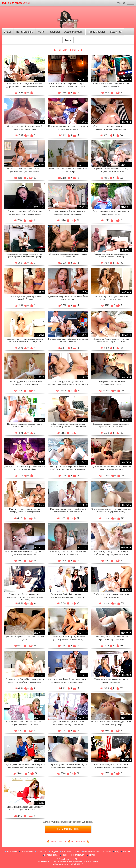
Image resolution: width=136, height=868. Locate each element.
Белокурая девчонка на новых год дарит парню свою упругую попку (111, 510)
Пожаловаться (78, 855)
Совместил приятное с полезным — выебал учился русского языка (111, 127)
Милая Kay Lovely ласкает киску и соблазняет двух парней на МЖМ (111, 553)
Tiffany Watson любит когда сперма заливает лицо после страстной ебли (68, 425)
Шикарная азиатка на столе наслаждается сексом (111, 383)
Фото (41, 32)
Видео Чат (116, 32)
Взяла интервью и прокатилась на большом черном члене (111, 298)
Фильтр (68, 40)
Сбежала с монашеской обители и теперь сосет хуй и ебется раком (25, 212)
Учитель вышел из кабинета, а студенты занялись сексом (68, 340)
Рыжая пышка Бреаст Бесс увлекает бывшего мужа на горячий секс (25, 808)
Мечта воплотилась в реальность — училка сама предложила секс (25, 170)
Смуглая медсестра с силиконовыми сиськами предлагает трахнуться (25, 340)
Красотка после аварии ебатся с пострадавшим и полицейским (25, 510)
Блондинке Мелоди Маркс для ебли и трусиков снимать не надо (25, 723)
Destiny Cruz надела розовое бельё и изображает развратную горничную (68, 468)
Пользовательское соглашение (97, 852)
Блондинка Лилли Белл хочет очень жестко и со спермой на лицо (111, 340)
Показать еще (68, 829)
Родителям (42, 852)
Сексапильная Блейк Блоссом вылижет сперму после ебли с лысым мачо (25, 680)
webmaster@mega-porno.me (86, 861)
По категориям (25, 32)
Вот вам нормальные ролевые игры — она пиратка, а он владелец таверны (68, 85)
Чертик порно (79, 842)
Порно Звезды (96, 32)
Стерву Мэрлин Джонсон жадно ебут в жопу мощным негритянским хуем (68, 766)
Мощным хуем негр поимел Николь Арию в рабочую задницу (111, 638)
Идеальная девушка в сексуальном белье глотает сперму (68, 298)
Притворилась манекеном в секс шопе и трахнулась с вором (68, 127)
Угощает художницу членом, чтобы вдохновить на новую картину (25, 383)
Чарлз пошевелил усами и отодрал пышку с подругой (111, 680)
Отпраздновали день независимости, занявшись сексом (111, 212)
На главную (12, 852)
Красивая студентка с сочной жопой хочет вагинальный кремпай (68, 510)
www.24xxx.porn (59, 842)
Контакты (127, 852)
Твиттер (92, 855)
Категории (66, 852)
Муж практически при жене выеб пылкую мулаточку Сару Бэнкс (68, 723)
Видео (8, 32)
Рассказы (54, 32)
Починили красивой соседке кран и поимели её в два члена (25, 425)
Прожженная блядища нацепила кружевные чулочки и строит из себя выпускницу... (25, 597)
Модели (54, 852)
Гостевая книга (51, 855)
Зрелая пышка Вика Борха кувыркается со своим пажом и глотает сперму (68, 680)
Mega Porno (64, 859)
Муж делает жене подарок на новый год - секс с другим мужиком (111, 468)
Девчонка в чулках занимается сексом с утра (25, 638)
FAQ (117, 852)
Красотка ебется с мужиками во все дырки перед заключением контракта (25, 85)
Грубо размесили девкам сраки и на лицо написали (111, 595)
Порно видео (27, 852)
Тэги (77, 852)
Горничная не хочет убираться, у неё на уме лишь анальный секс (25, 553)
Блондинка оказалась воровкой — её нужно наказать (111, 85)
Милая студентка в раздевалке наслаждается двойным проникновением (68, 383)
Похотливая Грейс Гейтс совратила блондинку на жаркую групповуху (68, 595)
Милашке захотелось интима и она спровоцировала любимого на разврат (25, 255)
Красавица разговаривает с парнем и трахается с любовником (111, 425)
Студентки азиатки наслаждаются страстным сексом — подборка (111, 255)
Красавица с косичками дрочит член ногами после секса (68, 553)
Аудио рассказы (74, 32)
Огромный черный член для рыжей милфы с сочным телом (25, 127)
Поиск (64, 855)
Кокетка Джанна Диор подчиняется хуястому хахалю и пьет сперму (68, 638)
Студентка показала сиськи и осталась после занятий (68, 255)
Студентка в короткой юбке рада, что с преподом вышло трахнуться (68, 212)
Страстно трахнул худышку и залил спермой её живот (25, 298)
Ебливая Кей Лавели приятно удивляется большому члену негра (111, 723)
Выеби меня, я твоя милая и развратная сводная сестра (68, 170)
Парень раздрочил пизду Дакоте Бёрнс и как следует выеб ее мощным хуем (25, 766)
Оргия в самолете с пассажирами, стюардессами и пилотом (111, 170)
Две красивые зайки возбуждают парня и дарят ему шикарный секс (25, 468)
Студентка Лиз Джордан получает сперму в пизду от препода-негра (111, 766)
